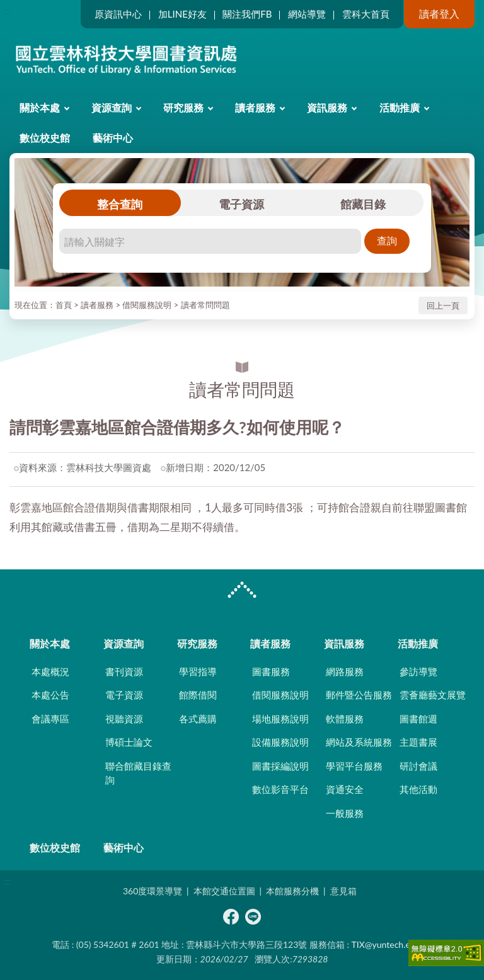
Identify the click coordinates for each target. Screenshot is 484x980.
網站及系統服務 (359, 742)
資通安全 (345, 789)
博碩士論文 (129, 742)
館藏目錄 (363, 204)
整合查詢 (120, 204)
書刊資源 (124, 671)
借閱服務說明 (147, 305)
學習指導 (198, 671)
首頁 (64, 305)
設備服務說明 (280, 742)
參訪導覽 (418, 671)
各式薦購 (198, 719)
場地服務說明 (280, 719)
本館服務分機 (292, 891)
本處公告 (50, 695)
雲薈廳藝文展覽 (433, 695)
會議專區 (50, 719)
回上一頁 (443, 305)
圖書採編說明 (280, 766)
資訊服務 (327, 107)
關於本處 (40, 107)
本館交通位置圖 (224, 891)
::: (7, 10)
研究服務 (183, 107)
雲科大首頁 (366, 14)
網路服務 (345, 671)
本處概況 (50, 671)
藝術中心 (113, 138)
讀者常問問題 (205, 305)
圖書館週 (418, 719)
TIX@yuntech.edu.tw (392, 944)
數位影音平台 (280, 789)
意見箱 (343, 891)
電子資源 (241, 204)
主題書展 (418, 742)
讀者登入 (439, 14)
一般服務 (345, 813)
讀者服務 (255, 107)
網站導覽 (307, 14)
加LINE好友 (182, 14)
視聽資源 (124, 719)
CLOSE (242, 591)
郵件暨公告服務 (359, 695)
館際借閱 (198, 695)
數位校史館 (45, 138)
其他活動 (418, 789)
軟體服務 (345, 719)
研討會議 (418, 766)
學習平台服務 (354, 766)
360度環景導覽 (153, 891)
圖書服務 (271, 671)
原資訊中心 (118, 14)
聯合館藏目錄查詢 (138, 773)
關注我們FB (247, 14)
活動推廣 (400, 107)
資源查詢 (112, 107)
